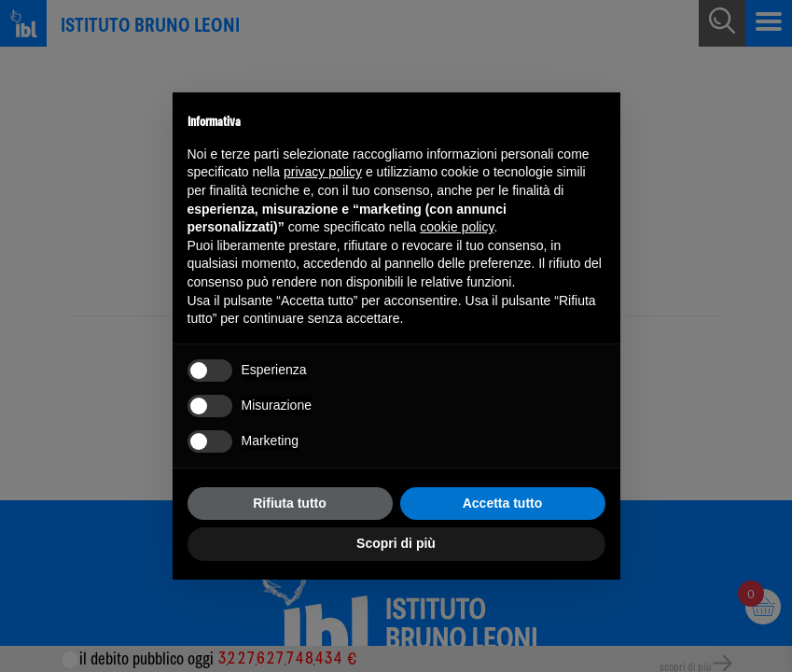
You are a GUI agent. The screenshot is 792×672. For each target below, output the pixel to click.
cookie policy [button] (457, 227)
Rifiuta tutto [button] (290, 503)
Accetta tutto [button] (503, 503)
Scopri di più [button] (396, 543)
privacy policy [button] (323, 172)
